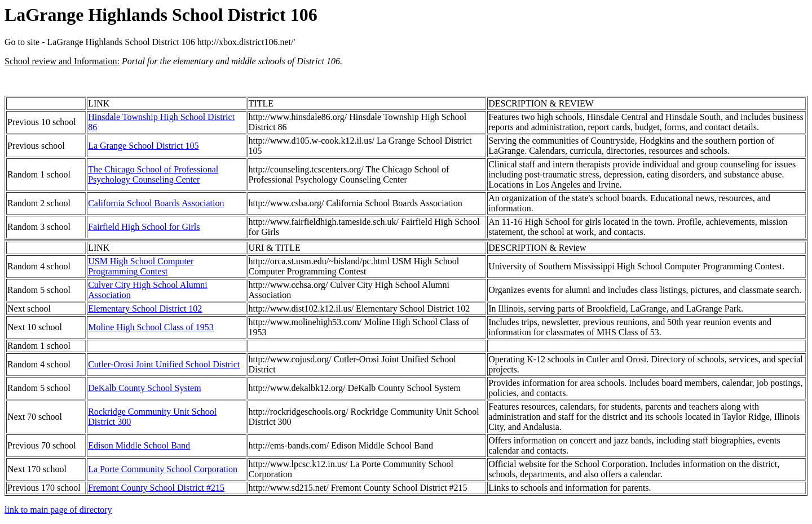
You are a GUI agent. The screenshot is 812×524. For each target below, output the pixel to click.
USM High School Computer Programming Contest (141, 266)
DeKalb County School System (144, 388)
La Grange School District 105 (143, 146)
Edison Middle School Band (139, 445)
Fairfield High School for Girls (144, 227)
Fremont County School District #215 (156, 488)
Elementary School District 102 (145, 308)
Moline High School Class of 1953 (151, 327)
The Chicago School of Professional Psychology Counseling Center (153, 174)
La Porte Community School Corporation (163, 469)
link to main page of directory (58, 510)
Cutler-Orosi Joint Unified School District (164, 364)
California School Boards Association (156, 203)
